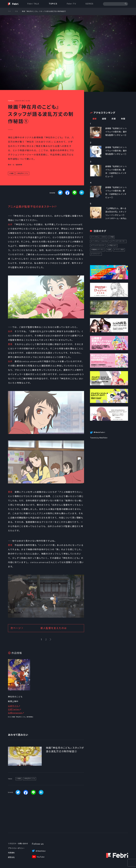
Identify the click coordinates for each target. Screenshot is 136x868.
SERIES (89, 4)
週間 (104, 119)
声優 (112, 237)
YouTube (41, 857)
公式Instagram (15, 713)
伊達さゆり (113, 245)
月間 (114, 119)
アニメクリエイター (119, 241)
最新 (95, 119)
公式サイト (13, 706)
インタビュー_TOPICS (99, 237)
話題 (109, 250)
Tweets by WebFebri (99, 438)
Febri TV (71, 4)
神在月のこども (23, 173)
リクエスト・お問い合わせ (18, 844)
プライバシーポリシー (16, 848)
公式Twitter (14, 709)
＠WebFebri (41, 851)
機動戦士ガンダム (98, 250)
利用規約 (11, 853)
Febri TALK (33, 4)
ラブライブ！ (97, 254)
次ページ (39, 628)
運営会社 (11, 857)
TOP (10, 11)
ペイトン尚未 (120, 250)
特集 (17, 11)
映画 (12, 173)
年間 (123, 119)
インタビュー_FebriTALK (100, 241)
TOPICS (53, 4)
